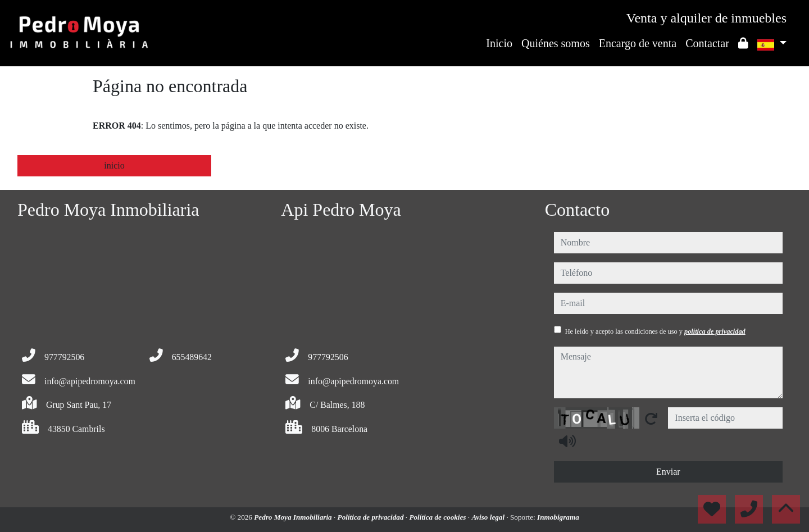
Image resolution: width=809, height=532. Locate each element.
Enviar (668, 472)
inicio (114, 165)
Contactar (707, 43)
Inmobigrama (558, 517)
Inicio (499, 43)
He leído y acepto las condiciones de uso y (655, 331)
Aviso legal (489, 517)
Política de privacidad (372, 517)
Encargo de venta (638, 43)
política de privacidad (715, 331)
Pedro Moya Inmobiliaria (294, 517)
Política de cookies (438, 517)
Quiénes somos (556, 43)
